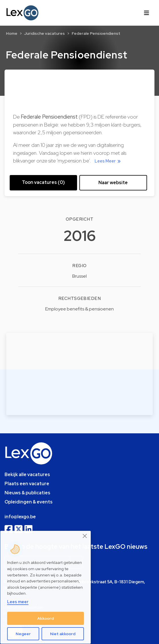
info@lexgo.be (20, 517)
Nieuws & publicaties (27, 493)
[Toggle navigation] (146, 13)
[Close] (85, 536)
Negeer (23, 634)
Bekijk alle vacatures (27, 475)
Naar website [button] (113, 183)
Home (12, 33)
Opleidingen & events (29, 502)
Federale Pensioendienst (96, 33)
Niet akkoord (63, 634)
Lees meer (18, 602)
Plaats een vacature (27, 484)
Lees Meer (109, 161)
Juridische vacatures (45, 33)
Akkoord (46, 618)
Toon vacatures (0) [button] (43, 182)
